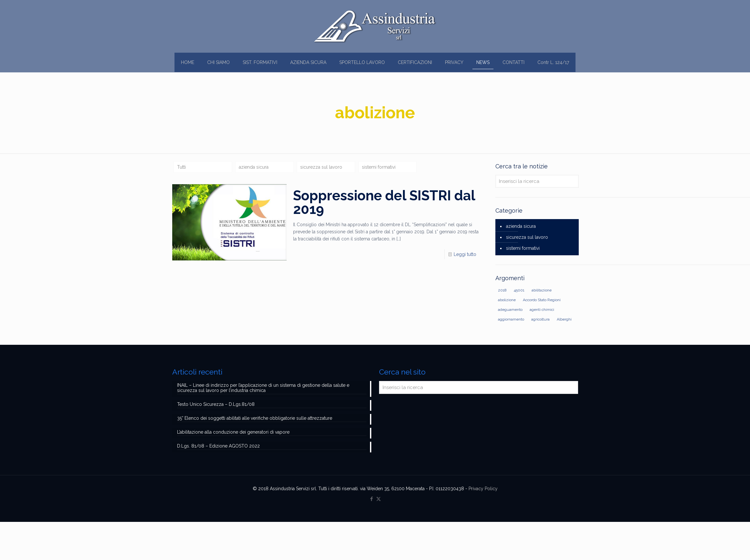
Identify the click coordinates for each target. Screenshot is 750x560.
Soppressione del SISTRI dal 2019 (384, 202)
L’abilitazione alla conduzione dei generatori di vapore (233, 432)
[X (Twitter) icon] (379, 499)
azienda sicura (254, 167)
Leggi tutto (465, 254)
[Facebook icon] (372, 499)
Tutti (181, 167)
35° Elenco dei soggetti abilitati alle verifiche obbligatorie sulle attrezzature (255, 418)
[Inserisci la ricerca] (537, 181)
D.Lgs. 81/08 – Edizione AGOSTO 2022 (218, 446)
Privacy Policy (483, 489)
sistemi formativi (379, 167)
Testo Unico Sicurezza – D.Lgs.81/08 (216, 404)
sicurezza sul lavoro (321, 167)
